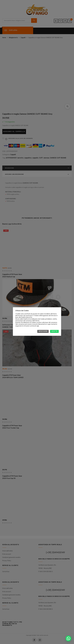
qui (38, 326)
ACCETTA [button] (54, 331)
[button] (68, 638)
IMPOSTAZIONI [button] (43, 331)
